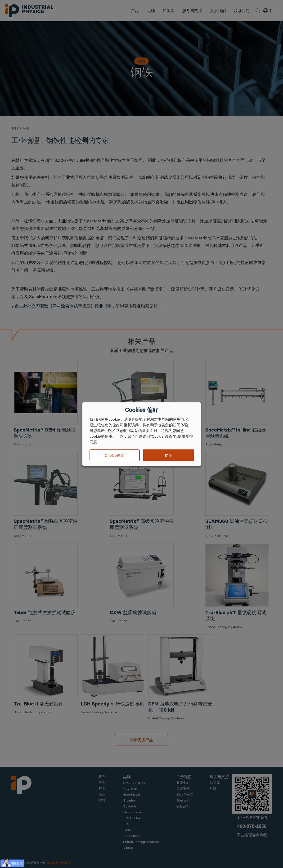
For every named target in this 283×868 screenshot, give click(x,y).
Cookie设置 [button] (115, 455)
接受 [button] (168, 455)
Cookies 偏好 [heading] (141, 410)
